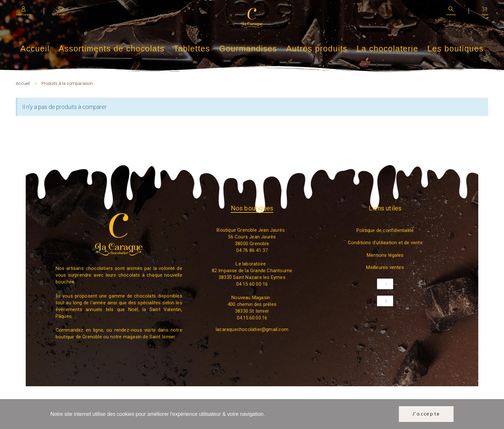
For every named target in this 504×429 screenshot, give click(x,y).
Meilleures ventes (385, 267)
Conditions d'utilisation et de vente (385, 243)
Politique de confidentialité (385, 230)
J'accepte (426, 414)
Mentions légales (385, 255)
